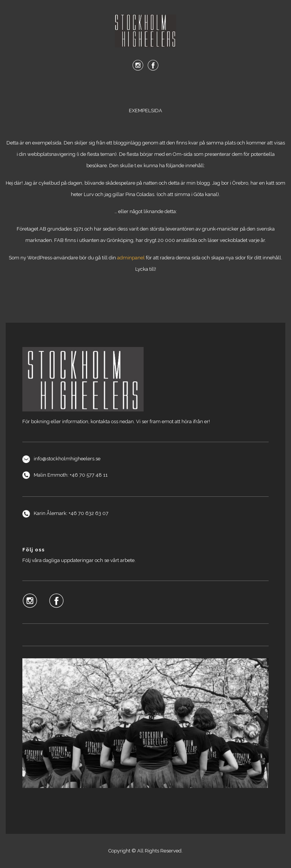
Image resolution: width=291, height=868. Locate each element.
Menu (145, 90)
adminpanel (131, 258)
